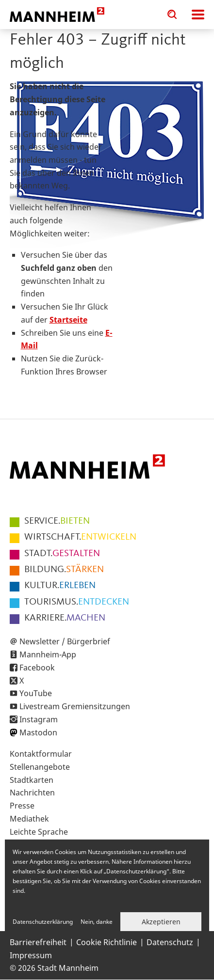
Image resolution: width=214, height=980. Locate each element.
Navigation (198, 15)
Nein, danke (97, 922)
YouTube (36, 693)
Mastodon (38, 732)
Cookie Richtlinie (107, 942)
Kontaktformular (41, 754)
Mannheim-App (48, 654)
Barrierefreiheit (38, 942)
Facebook (37, 668)
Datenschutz (170, 942)
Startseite (68, 320)
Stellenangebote (40, 767)
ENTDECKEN (77, 602)
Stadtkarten (32, 780)
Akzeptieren (161, 922)
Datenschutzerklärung (43, 922)
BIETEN (57, 521)
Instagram (39, 719)
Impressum (31, 955)
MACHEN (65, 618)
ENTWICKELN (80, 537)
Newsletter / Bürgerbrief (65, 641)
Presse (22, 806)
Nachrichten (32, 793)
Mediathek (29, 819)
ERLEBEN (60, 586)
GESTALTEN (62, 554)
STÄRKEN (64, 570)
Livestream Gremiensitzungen (75, 706)
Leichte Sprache (39, 832)
